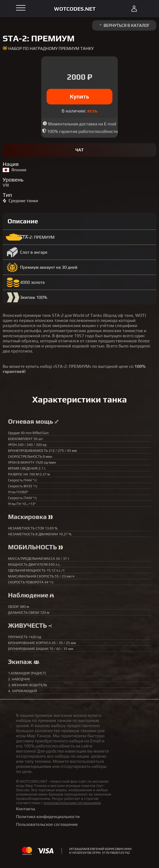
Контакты (26, 809)
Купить (80, 97)
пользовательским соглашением (72, 803)
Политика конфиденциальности (48, 817)
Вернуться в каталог (124, 25)
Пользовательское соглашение (47, 824)
